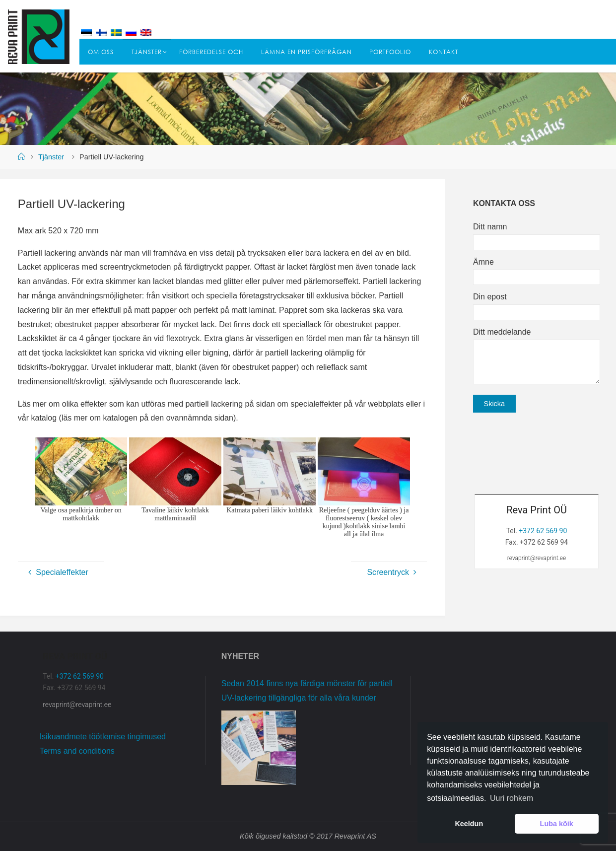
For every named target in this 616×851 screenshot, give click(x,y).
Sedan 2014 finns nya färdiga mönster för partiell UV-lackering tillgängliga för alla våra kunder (307, 691)
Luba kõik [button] (557, 824)
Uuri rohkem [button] (512, 798)
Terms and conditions (77, 751)
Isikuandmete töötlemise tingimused (103, 737)
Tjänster (51, 157)
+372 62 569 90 (543, 531)
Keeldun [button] (469, 824)
